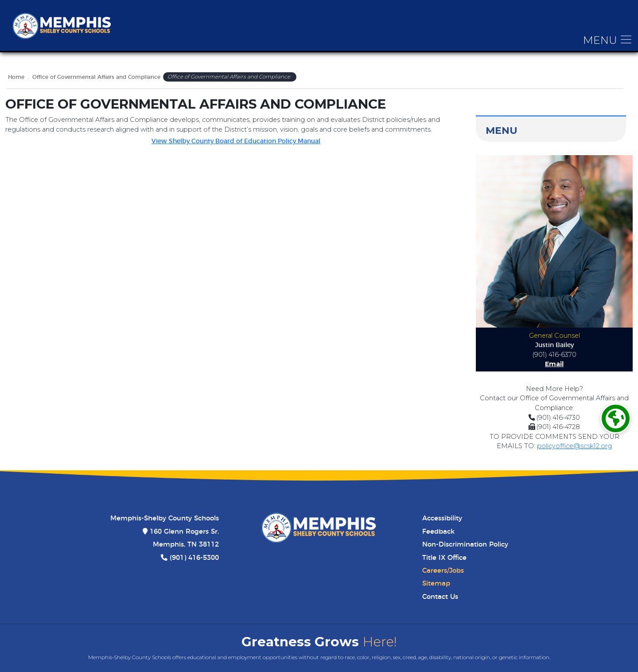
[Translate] (616, 419)
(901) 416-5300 (194, 558)
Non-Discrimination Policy (465, 545)
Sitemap (436, 584)
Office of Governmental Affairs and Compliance (96, 77)
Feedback (438, 532)
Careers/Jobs (443, 571)
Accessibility (442, 518)
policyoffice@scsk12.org (574, 446)
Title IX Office (444, 558)
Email (554, 364)
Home (16, 77)
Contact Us (440, 597)
